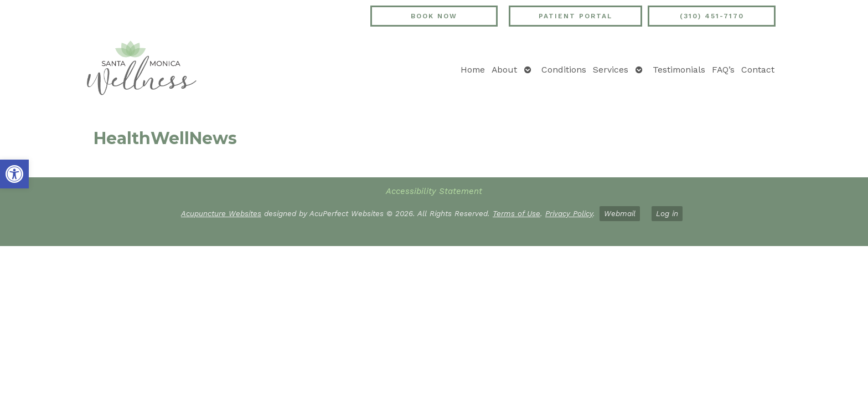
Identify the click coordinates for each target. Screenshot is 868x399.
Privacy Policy (569, 213)
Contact (758, 70)
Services (611, 70)
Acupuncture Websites (221, 213)
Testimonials (679, 70)
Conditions (564, 70)
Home (473, 70)
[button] (14, 174)
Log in (667, 213)
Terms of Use (516, 213)
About (504, 70)
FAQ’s (723, 70)
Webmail (620, 213)
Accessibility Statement (434, 191)
